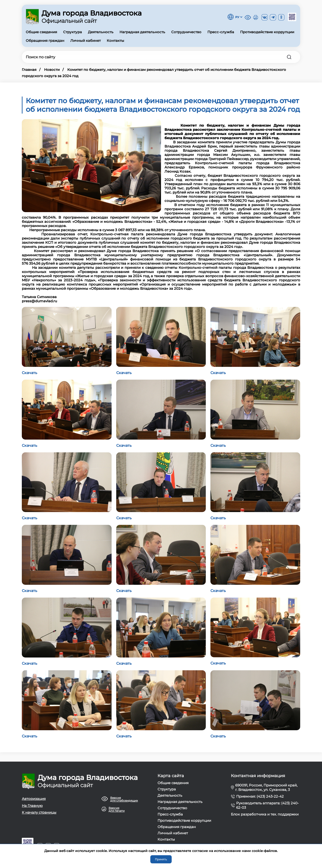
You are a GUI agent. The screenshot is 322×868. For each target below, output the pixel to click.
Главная (29, 70)
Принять (161, 859)
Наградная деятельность (142, 32)
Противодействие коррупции (267, 32)
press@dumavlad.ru (39, 301)
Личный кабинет (85, 41)
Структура (72, 32)
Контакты (115, 41)
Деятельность (101, 32)
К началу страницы (39, 812)
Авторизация (34, 799)
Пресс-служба (221, 32)
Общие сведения (41, 32)
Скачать (29, 373)
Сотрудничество (186, 32)
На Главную (32, 806)
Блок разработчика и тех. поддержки (265, 814)
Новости (52, 70)
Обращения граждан (45, 41)
